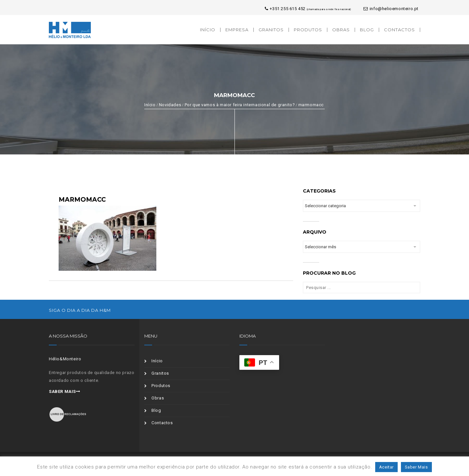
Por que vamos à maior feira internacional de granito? (240, 105)
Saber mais (65, 391)
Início (150, 105)
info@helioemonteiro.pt (391, 9)
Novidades (170, 105)
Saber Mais (416, 467)
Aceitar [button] (386, 467)
